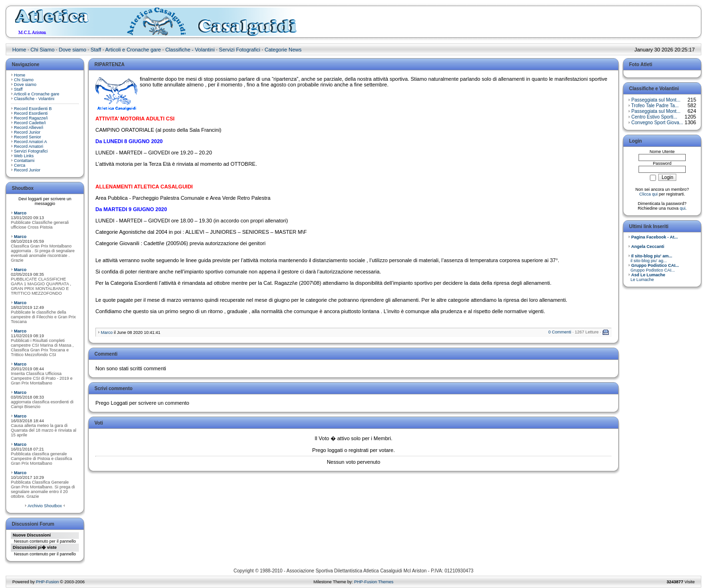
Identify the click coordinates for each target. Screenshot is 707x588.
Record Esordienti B (33, 109)
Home (19, 50)
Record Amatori (29, 146)
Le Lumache (647, 277)
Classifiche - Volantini (190, 50)
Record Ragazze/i (31, 118)
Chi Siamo (43, 50)
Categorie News (283, 50)
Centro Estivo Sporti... (654, 117)
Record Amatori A (31, 142)
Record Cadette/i (30, 123)
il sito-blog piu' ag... (650, 258)
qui (682, 208)
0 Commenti (560, 332)
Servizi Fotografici (240, 50)
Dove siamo (72, 50)
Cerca (20, 165)
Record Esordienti (31, 113)
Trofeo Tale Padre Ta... (655, 106)
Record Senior (28, 137)
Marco (21, 213)
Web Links (24, 156)
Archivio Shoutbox (45, 506)
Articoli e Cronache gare (133, 50)
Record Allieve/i (29, 128)
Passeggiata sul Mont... (656, 100)
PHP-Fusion (47, 582)
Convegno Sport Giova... (657, 123)
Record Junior (27, 132)
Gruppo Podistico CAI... (654, 268)
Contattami (25, 161)
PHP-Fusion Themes (374, 582)
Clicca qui (648, 194)
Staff (96, 50)
